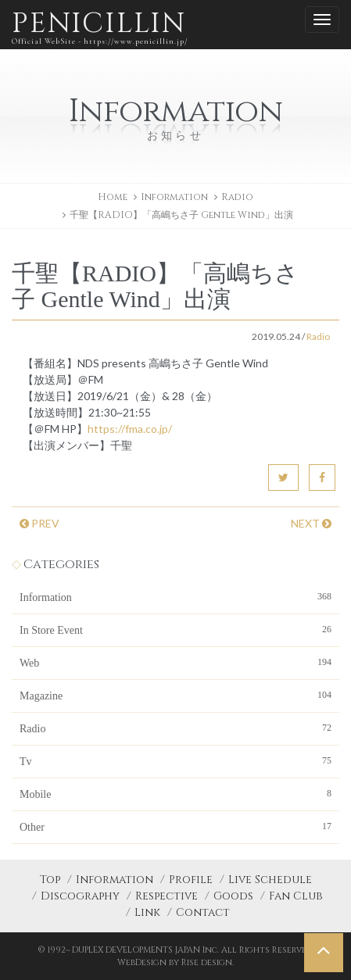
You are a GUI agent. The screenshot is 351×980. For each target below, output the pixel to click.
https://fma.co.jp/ (130, 429)
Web (175, 662)
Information (175, 596)
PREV (39, 523)
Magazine (175, 695)
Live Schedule (270, 880)
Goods (233, 896)
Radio (237, 197)
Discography (80, 896)
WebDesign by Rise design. (175, 962)
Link (147, 912)
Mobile (175, 793)
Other (175, 826)
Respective (167, 896)
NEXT (311, 523)
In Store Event (175, 629)
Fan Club (296, 896)
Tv (175, 760)
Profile (191, 880)
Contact (203, 912)
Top (50, 880)
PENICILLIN (100, 27)
